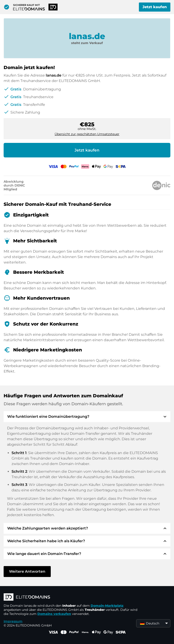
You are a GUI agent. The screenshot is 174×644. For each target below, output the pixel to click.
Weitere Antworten (27, 571)
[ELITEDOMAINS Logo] (72, 597)
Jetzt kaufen (155, 7)
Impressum (13, 621)
